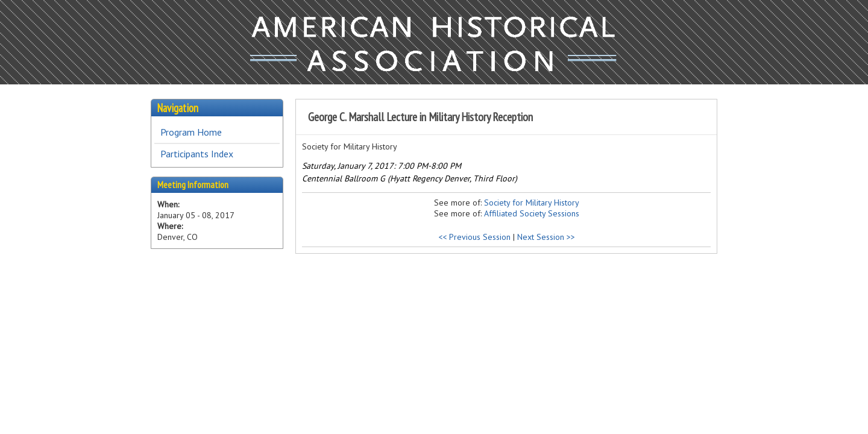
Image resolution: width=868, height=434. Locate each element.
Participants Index (197, 154)
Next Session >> (546, 237)
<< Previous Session (474, 237)
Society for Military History (532, 203)
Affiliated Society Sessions (532, 213)
